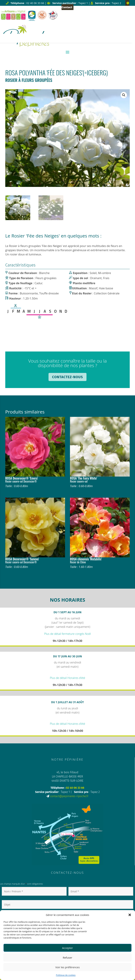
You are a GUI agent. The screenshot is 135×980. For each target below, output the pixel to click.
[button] (130, 915)
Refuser (67, 958)
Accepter (67, 948)
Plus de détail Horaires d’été (68, 678)
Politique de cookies (66, 975)
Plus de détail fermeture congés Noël (67, 634)
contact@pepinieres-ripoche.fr (69, 796)
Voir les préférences (68, 967)
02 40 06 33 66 (75, 788)
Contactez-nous (67, 377)
